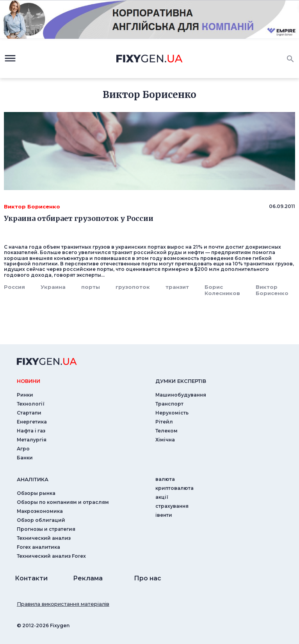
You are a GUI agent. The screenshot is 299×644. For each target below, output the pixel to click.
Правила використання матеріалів (63, 604)
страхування (172, 506)
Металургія (32, 440)
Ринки (25, 395)
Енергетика (32, 422)
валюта (165, 479)
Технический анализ (44, 538)
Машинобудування (181, 395)
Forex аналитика (38, 547)
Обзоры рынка (36, 493)
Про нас (148, 578)
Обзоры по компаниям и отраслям (63, 502)
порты (91, 287)
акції (162, 497)
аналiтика (33, 479)
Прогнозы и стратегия (46, 529)
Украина (53, 287)
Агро (23, 449)
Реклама (88, 578)
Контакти (31, 578)
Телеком (166, 431)
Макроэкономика (40, 511)
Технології (31, 404)
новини (28, 381)
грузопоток (133, 287)
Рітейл (164, 422)
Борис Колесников (222, 290)
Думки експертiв (181, 381)
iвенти (164, 515)
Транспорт (169, 404)
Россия (14, 287)
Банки (25, 458)
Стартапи (29, 413)
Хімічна (165, 440)
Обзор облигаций (41, 520)
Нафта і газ (31, 431)
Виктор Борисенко (272, 290)
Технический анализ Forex (51, 556)
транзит (177, 287)
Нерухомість (172, 413)
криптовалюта (174, 488)
